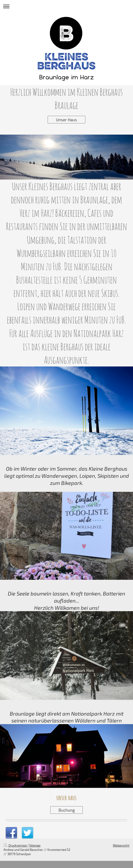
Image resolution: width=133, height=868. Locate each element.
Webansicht (121, 845)
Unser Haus (66, 120)
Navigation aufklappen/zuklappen (66, 6)
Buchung (67, 810)
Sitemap (35, 845)
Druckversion (16, 845)
